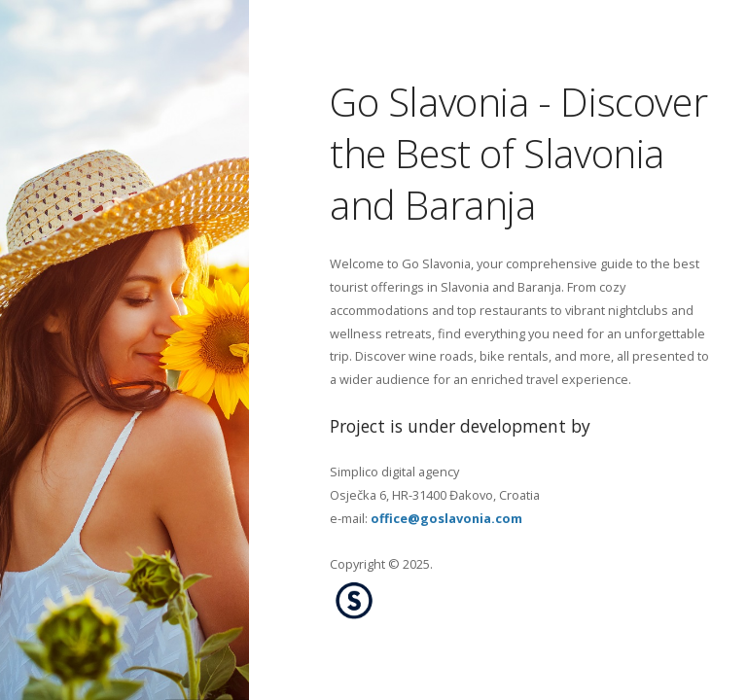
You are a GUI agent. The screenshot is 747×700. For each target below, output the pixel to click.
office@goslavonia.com (446, 517)
